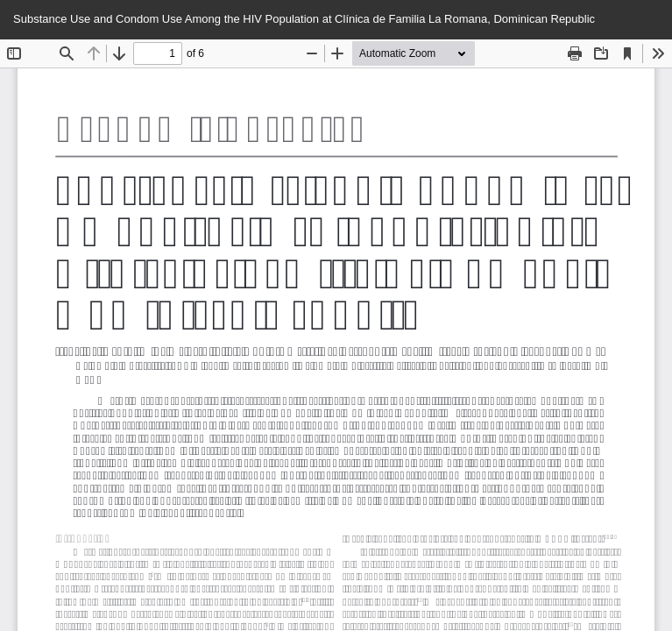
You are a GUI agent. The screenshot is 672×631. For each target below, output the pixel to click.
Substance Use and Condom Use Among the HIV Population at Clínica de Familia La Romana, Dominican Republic (304, 19)
